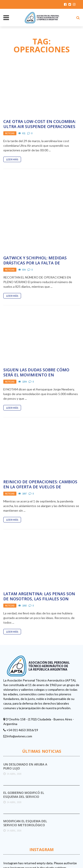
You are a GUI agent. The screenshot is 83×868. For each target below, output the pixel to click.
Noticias (10, 133)
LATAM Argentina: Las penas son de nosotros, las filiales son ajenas (39, 571)
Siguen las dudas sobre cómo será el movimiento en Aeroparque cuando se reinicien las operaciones (40, 350)
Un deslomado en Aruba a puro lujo (25, 739)
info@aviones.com (20, 708)
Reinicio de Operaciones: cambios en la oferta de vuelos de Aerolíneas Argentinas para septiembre (40, 462)
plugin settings (56, 840)
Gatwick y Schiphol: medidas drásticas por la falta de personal (35, 235)
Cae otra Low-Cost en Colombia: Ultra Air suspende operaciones (40, 124)
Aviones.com (40, 858)
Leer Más (12, 159)
